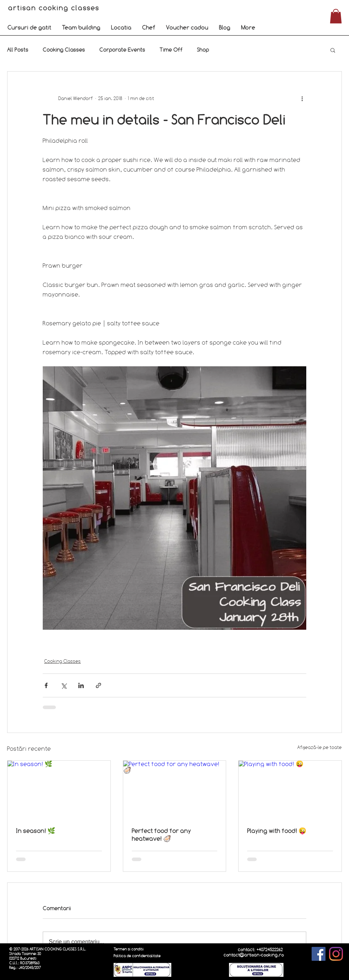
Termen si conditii (129, 949)
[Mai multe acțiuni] (302, 99)
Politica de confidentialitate (137, 956)
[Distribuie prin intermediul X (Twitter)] (64, 685)
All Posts (18, 50)
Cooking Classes (64, 50)
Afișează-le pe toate (320, 747)
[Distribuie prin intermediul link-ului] (98, 685)
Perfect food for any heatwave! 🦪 (161, 835)
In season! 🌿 (36, 831)
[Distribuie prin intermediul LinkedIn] (81, 685)
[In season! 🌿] (59, 790)
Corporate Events (122, 50)
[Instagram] (336, 954)
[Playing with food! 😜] (290, 790)
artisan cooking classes (55, 8)
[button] (29, 27)
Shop (203, 50)
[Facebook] (319, 954)
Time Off (171, 50)
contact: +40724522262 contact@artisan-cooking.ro (254, 952)
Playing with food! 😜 (277, 831)
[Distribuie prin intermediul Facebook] (46, 685)
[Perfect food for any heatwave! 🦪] (175, 790)
